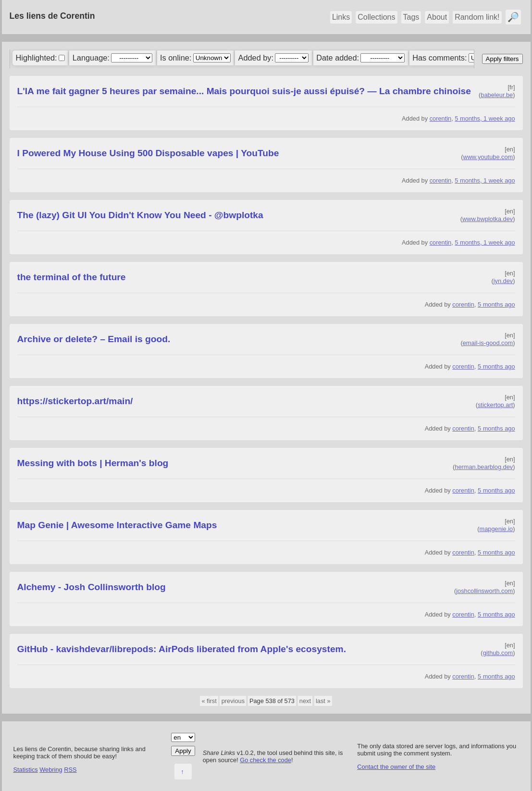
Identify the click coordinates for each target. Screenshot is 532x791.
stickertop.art (495, 405)
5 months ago (496, 304)
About (437, 17)
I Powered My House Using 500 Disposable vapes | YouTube (148, 153)
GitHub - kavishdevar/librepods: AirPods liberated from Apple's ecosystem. (182, 649)
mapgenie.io (496, 529)
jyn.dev (503, 281)
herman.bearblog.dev (484, 467)
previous (233, 701)
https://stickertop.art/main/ (75, 401)
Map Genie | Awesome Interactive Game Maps (117, 525)
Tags (411, 17)
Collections (376, 17)
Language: (91, 58)
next (305, 701)
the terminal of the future (72, 277)
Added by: (256, 58)
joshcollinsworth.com (484, 591)
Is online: (176, 58)
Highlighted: (36, 58)
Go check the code (266, 760)
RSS (70, 770)
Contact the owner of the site (396, 767)
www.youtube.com (488, 157)
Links (341, 17)
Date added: (338, 58)
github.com (498, 653)
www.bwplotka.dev (488, 219)
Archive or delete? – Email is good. (94, 339)
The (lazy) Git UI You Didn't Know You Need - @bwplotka (140, 215)
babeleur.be (497, 95)
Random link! (477, 17)
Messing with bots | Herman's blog (93, 463)
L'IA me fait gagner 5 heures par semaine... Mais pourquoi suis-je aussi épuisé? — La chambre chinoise (244, 91)
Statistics (26, 770)
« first (209, 701)
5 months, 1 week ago (485, 118)
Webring (51, 770)
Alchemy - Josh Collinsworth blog (92, 587)
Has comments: (439, 58)
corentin (441, 118)
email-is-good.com (488, 343)
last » (323, 701)
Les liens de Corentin (52, 16)
